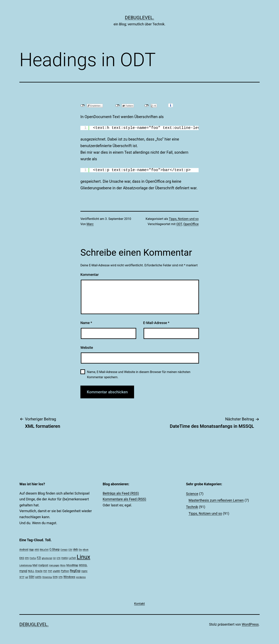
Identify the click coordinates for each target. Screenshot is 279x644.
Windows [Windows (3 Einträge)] (69, 577)
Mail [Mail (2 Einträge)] (35, 565)
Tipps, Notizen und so (184, 219)
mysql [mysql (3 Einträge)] (23, 571)
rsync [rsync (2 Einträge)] (84, 571)
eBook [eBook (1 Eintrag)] (86, 550)
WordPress (250, 624)
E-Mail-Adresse (156, 323)
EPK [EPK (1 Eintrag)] (27, 558)
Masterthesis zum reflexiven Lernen (216, 500)
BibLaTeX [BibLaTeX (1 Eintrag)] (44, 550)
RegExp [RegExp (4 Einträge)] (75, 571)
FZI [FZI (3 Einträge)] (39, 558)
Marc (90, 224)
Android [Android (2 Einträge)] (24, 549)
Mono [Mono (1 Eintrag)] (63, 565)
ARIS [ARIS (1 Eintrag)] (37, 550)
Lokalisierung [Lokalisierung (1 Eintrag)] (25, 565)
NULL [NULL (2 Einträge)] (31, 571)
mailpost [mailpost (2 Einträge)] (43, 565)
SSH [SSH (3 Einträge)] (32, 577)
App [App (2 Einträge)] (32, 549)
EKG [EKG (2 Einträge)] (22, 558)
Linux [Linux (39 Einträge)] (84, 557)
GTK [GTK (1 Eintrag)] (59, 558)
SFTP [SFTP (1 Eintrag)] (22, 577)
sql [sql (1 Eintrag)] (27, 577)
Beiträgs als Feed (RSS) (121, 493)
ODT (179, 224)
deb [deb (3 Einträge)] (75, 549)
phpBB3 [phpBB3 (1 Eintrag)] (56, 571)
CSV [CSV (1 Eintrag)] (70, 550)
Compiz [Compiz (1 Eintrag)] (64, 550)
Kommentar (90, 275)
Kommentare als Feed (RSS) (124, 499)
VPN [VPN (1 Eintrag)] (61, 577)
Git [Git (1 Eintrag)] (54, 558)
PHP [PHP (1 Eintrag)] (50, 571)
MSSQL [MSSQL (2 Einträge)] (83, 565)
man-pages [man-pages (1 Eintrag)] (54, 565)
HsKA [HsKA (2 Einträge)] (65, 558)
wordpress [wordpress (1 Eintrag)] (81, 577)
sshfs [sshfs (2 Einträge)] (38, 577)
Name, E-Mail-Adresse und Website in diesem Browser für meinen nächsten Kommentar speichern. (139, 375)
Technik (192, 507)
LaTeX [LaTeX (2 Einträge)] (72, 558)
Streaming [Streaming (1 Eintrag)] (47, 577)
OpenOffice (191, 224)
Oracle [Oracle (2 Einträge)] (39, 571)
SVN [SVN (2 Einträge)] (55, 577)
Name (86, 323)
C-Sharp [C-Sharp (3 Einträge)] (55, 549)
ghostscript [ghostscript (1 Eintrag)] (47, 558)
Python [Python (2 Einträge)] (65, 571)
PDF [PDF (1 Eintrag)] (45, 571)
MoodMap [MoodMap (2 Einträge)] (72, 565)
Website (87, 348)
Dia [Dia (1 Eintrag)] (80, 550)
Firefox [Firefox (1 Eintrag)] (33, 558)
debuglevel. (140, 18)
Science (192, 494)
